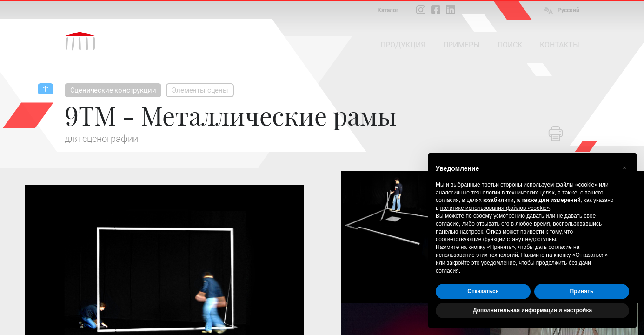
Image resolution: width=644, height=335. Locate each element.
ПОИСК (510, 45)
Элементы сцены (200, 90)
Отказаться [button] (483, 291)
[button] (624, 168)
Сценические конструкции (113, 90)
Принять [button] (582, 291)
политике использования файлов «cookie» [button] (495, 208)
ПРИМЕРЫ (461, 45)
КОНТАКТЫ (560, 45)
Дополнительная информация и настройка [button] (532, 310)
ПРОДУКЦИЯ (403, 45)
